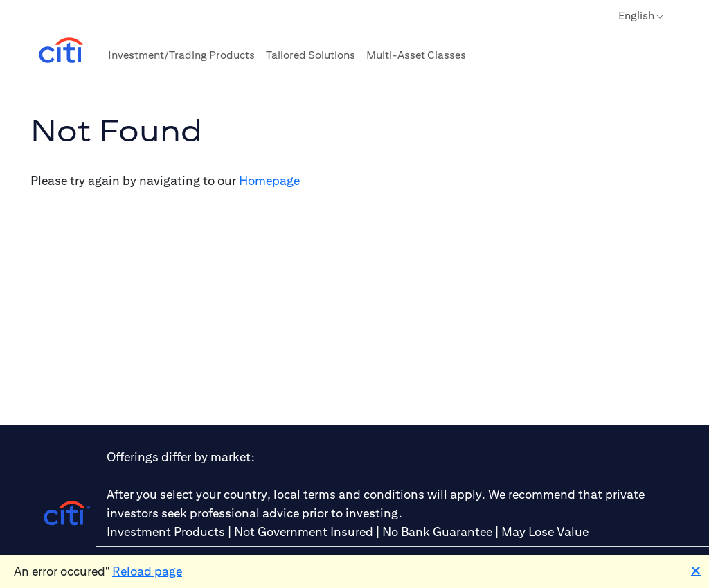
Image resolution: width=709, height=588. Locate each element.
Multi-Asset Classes (416, 55)
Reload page (147, 571)
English (641, 16)
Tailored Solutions (311, 55)
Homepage (269, 180)
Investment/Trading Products (181, 55)
